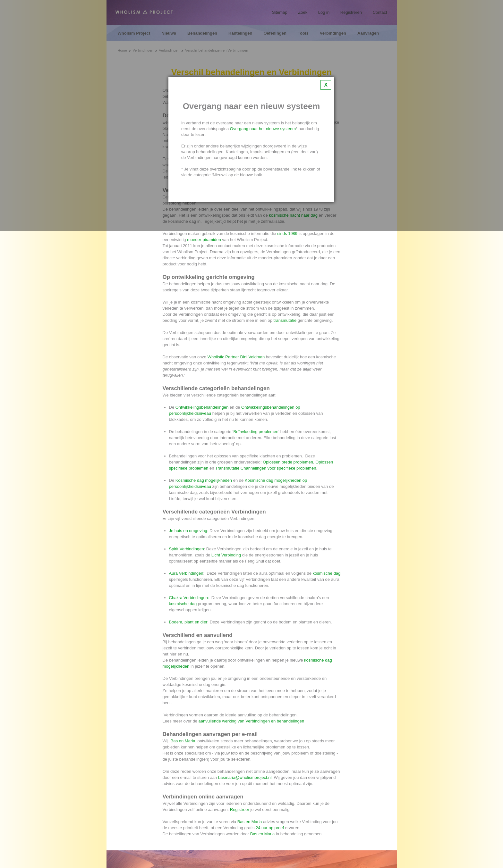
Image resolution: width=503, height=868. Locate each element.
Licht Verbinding (226, 555)
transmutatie (285, 320)
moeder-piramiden (204, 240)
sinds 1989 (287, 234)
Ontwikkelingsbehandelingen (202, 407)
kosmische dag (327, 573)
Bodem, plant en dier (188, 622)
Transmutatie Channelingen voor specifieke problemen (266, 468)
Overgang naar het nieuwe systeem (263, 129)
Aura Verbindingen (186, 573)
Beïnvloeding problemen (256, 432)
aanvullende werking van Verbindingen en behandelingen (251, 721)
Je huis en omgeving (188, 531)
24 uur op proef (270, 828)
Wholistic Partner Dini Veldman (236, 357)
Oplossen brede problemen (288, 462)
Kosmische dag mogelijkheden (204, 480)
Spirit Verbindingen (187, 549)
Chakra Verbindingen (188, 598)
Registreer (240, 810)
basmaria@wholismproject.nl (245, 777)
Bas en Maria (183, 741)
